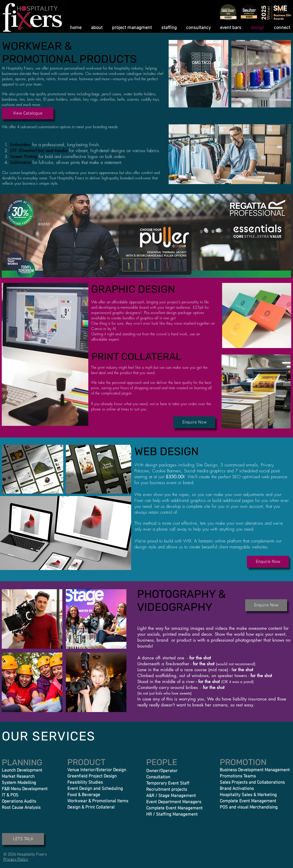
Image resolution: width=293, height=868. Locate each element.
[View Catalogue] (28, 113)
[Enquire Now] (194, 422)
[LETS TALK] (23, 839)
